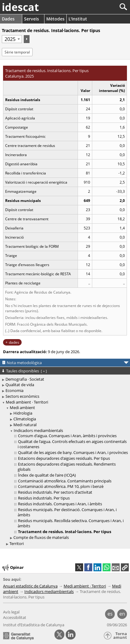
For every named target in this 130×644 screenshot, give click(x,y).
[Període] (12, 39)
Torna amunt (120, 636)
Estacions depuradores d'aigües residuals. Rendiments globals (67, 467)
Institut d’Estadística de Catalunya (34, 625)
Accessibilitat (15, 617)
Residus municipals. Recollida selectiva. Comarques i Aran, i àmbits (71, 523)
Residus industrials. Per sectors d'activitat (55, 492)
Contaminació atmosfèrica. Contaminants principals (65, 481)
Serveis (32, 19)
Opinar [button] (13, 568)
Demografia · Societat (25, 379)
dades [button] (14, 342)
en (122, 614)
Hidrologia (23, 413)
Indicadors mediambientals (38, 430)
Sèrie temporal (17, 52)
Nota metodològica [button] (24, 363)
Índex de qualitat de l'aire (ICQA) (47, 475)
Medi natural (25, 425)
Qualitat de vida (20, 385)
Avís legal (11, 612)
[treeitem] (66, 473)
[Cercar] (103, 7)
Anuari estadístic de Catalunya (30, 586)
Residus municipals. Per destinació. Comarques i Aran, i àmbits (67, 512)
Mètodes (55, 19)
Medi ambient (22, 408)
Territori (17, 543)
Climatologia (25, 419)
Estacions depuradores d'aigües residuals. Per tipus (64, 458)
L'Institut (78, 19)
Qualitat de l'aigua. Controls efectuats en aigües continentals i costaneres (72, 444)
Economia (14, 390)
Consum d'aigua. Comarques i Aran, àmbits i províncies (67, 436)
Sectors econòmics (22, 396)
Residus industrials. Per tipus (44, 498)
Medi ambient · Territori (27, 402)
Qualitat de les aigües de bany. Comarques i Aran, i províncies (73, 452)
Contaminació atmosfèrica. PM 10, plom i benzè (61, 486)
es (110, 614)
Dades (8, 19)
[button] (125, 567)
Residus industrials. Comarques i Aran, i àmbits (60, 504)
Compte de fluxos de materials (41, 537)
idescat (20, 7)
